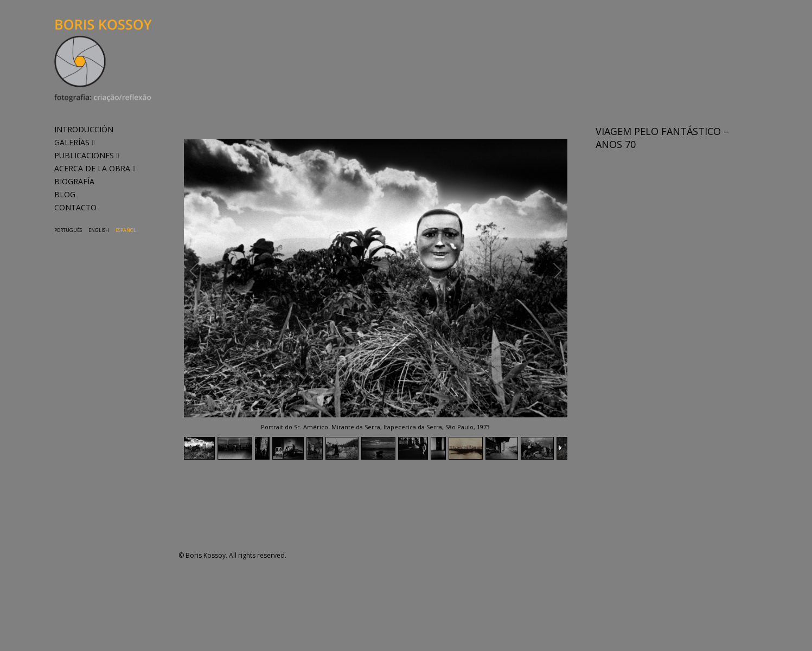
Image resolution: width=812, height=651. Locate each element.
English (99, 230)
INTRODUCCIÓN (84, 129)
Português (68, 230)
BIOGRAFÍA (74, 181)
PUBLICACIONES (87, 155)
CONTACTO (75, 207)
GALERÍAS (75, 142)
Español (126, 230)
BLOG (65, 194)
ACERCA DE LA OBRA (95, 168)
